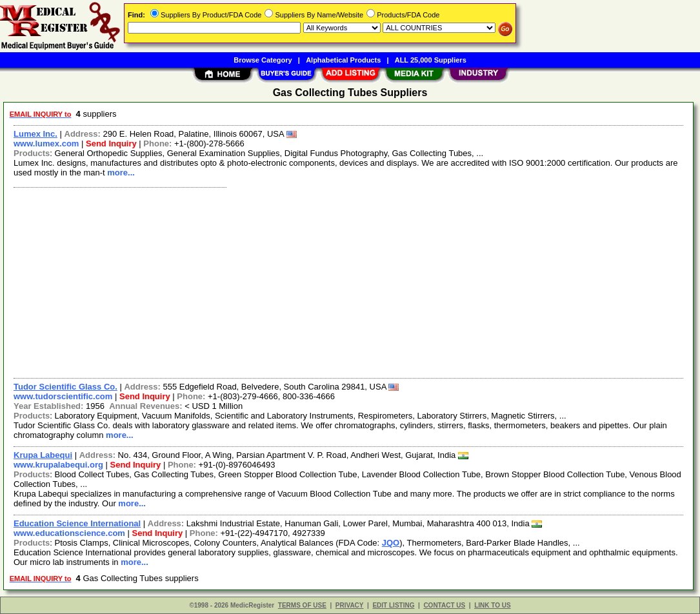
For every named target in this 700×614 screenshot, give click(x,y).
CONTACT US (444, 605)
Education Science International (77, 523)
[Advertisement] (349, 281)
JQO (391, 543)
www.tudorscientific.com (63, 396)
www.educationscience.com (69, 533)
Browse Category (263, 60)
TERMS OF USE (302, 605)
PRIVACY (350, 605)
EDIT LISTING (393, 605)
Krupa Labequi (43, 455)
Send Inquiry (111, 144)
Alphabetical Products (343, 60)
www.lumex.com (46, 144)
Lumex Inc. (35, 134)
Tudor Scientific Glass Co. (65, 387)
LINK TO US (492, 605)
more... (121, 173)
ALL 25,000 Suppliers (431, 60)
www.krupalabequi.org (58, 465)
